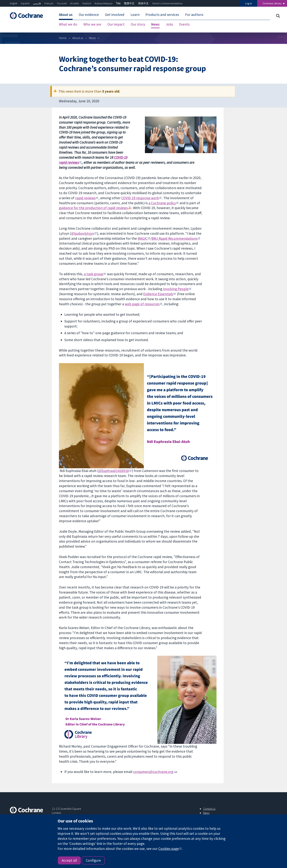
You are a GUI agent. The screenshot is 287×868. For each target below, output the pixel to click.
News (92, 38)
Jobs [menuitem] (169, 24)
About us (78, 38)
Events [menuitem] (184, 24)
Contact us (209, 809)
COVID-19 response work (140, 198)
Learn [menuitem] (135, 15)
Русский (62, 3)
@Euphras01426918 (114, 471)
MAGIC (142, 238)
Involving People (176, 289)
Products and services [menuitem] (162, 15)
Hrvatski (75, 3)
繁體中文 (129, 3)
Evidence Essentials (158, 294)
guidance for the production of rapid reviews (93, 208)
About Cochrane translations (167, 3)
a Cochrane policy (162, 203)
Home (63, 38)
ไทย (118, 3)
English (14, 3)
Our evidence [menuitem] (89, 15)
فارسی (37, 3)
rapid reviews (85, 198)
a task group (94, 274)
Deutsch (87, 3)
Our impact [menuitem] (116, 24)
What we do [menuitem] (68, 24)
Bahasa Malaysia (104, 3)
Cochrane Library (272, 3)
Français (49, 3)
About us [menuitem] (66, 15)
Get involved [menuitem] (115, 15)
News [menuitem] (155, 24)
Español (25, 3)
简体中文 (143, 3)
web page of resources (142, 304)
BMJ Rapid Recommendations (175, 238)
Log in (249, 3)
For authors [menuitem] (194, 15)
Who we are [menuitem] (92, 24)
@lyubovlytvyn (83, 233)
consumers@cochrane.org (153, 772)
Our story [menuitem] (138, 24)
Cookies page (169, 849)
